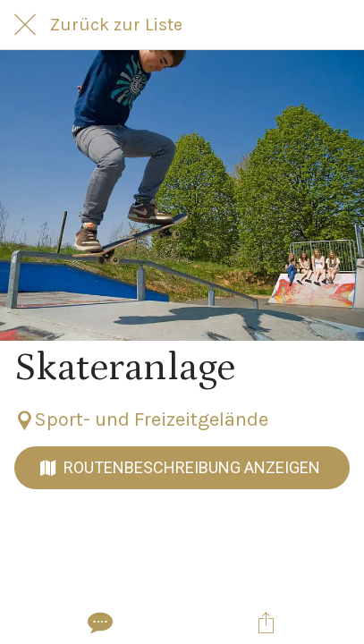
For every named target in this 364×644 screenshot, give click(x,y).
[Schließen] (25, 25)
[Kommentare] (98, 623)
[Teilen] (266, 623)
